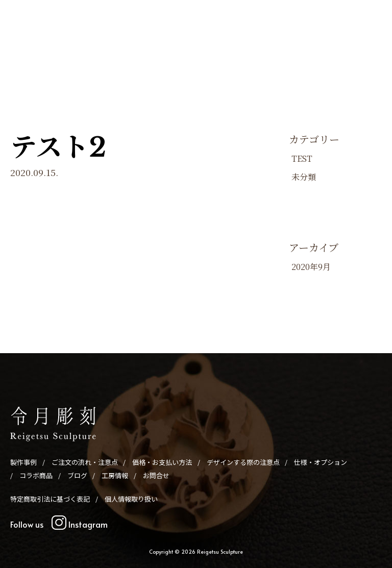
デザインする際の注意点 (234, 50)
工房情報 (175, 65)
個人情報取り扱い (131, 499)
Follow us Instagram (59, 524)
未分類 (304, 177)
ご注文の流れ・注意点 (88, 50)
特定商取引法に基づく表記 (50, 499)
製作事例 (33, 50)
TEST (302, 158)
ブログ (143, 65)
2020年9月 (311, 267)
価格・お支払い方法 (159, 50)
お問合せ (209, 65)
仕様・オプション (305, 50)
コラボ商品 (356, 50)
